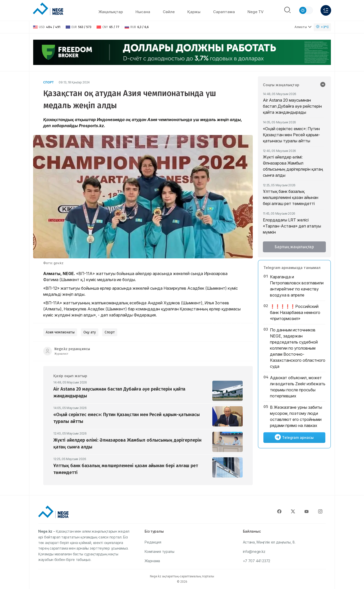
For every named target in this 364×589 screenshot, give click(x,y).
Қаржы (194, 12)
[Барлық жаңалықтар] (323, 85)
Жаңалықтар (111, 12)
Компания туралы (160, 551)
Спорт (48, 82)
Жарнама (152, 561)
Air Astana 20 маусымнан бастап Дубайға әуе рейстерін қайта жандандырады (292, 106)
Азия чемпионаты (60, 332)
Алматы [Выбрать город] (303, 27)
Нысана (143, 12)
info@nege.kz (254, 551)
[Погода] (322, 27)
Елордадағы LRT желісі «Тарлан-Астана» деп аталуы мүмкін (292, 226)
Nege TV (256, 12)
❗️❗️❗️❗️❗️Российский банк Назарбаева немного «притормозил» (295, 312)
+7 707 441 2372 (257, 561)
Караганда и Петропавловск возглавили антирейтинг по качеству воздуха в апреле (297, 286)
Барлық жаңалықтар (294, 247)
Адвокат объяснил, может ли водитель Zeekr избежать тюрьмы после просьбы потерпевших (298, 387)
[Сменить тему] (306, 10)
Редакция (153, 542)
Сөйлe (169, 12)
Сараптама (224, 12)
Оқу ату (90, 332)
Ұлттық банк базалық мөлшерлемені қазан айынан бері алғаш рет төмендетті (291, 197)
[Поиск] (287, 10)
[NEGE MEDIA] (48, 9)
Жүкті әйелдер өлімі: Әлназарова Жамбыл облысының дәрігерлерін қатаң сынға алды (293, 166)
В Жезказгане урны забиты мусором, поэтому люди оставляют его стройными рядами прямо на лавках (296, 416)
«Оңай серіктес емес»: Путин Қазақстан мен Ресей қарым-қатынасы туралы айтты (291, 135)
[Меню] (326, 10)
